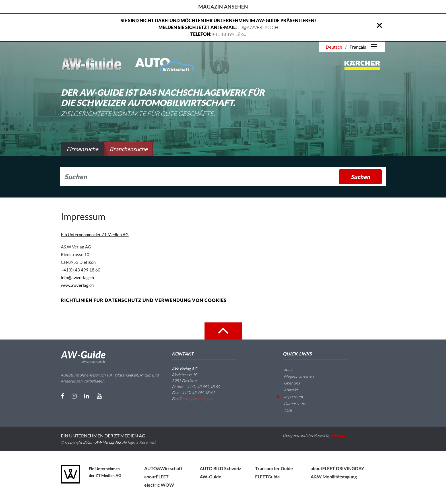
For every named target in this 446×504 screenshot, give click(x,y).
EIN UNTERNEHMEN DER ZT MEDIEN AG (103, 436)
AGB (284, 410)
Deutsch (334, 47)
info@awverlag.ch (77, 277)
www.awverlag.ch (77, 285)
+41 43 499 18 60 (229, 34)
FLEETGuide (268, 477)
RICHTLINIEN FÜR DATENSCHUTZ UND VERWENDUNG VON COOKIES (144, 300)
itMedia (338, 435)
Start (285, 369)
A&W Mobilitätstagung (334, 477)
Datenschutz (291, 403)
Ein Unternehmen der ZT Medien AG (95, 234)
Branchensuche (128, 149)
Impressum (290, 397)
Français (358, 47)
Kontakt (287, 390)
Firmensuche (82, 149)
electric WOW (159, 485)
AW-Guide (210, 477)
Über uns (288, 383)
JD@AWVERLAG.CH (258, 27)
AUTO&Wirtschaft (163, 468)
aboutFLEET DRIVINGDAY (337, 468)
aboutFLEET (156, 477)
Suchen (360, 177)
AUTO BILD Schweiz (220, 468)
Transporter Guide (274, 468)
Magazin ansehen (223, 7)
